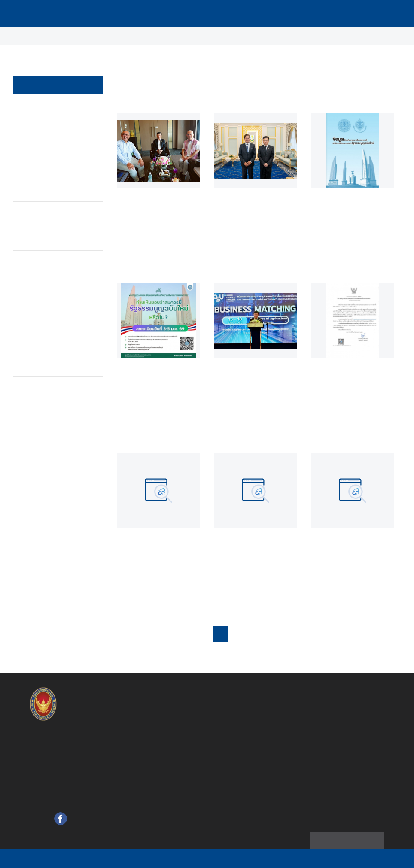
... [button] (316, 631)
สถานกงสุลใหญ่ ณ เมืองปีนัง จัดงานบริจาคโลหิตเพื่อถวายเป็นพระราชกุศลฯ (49, 120)
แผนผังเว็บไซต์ (348, 836)
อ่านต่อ (132, 258)
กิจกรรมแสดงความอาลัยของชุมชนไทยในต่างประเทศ (51, 259)
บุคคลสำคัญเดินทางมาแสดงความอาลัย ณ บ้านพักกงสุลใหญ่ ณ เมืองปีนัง (50, 342)
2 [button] (243, 631)
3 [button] (257, 631)
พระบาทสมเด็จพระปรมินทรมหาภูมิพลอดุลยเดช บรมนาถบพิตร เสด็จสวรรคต (50, 216)
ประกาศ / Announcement (42, 177)
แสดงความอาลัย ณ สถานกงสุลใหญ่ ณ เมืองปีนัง (46, 298)
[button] (376, 631)
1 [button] (229, 631)
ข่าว (47, 36)
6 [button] (301, 631)
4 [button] (272, 631)
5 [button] (286, 631)
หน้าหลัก (19, 36)
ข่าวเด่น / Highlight (91, 36)
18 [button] (332, 631)
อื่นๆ (26, 375)
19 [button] (349, 631)
